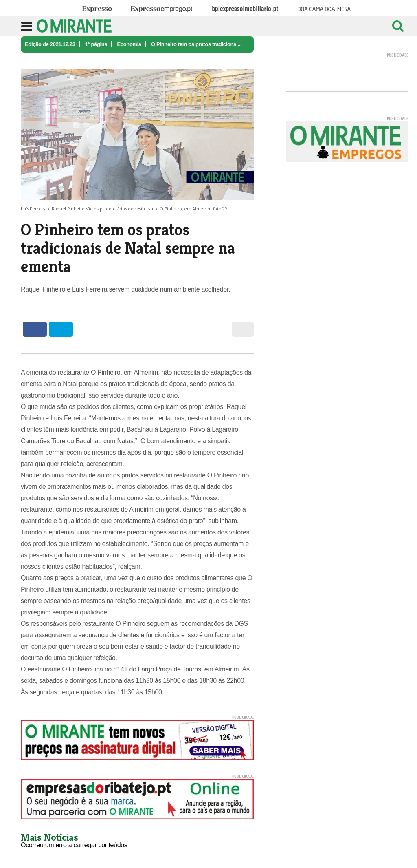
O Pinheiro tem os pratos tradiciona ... (196, 44)
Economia (129, 44)
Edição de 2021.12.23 (50, 44)
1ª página (96, 44)
